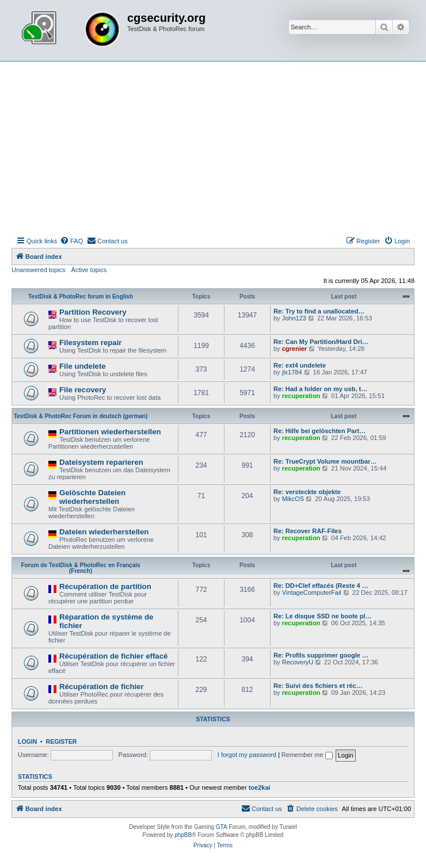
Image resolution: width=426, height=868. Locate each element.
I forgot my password (247, 755)
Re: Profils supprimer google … (321, 655)
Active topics (89, 270)
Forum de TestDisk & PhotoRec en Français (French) (80, 568)
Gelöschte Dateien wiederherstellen (92, 497)
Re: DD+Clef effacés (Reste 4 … (321, 586)
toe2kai (260, 787)
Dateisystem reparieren (101, 462)
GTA (222, 827)
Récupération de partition (105, 586)
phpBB (183, 835)
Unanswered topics (39, 270)
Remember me (307, 755)
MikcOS (293, 499)
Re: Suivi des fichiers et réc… (318, 686)
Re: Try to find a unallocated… (319, 311)
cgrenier (294, 349)
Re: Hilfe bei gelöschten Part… (319, 431)
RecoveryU (298, 662)
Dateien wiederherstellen (104, 532)
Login (27, 741)
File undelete (83, 366)
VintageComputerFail (312, 592)
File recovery (83, 390)
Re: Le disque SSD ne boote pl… (323, 616)
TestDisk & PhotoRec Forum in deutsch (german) (81, 416)
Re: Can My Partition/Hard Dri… (321, 342)
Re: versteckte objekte (307, 492)
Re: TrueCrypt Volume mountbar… (325, 461)
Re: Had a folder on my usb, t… (320, 389)
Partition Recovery (93, 312)
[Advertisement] (213, 148)
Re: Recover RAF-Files (308, 531)
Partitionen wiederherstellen (110, 432)
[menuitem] (71, 241)
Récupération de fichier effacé (113, 656)
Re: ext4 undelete (300, 365)
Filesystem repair (91, 343)
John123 (294, 318)
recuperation (301, 396)
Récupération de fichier (102, 687)
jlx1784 (292, 372)
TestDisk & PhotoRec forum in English (81, 297)
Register (62, 741)
